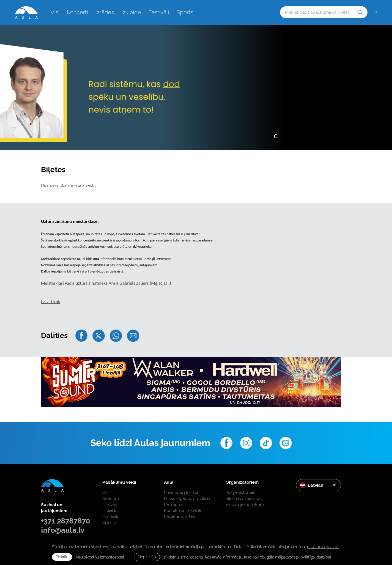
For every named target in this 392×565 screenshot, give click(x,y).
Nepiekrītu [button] (147, 557)
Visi (55, 12)
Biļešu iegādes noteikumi (188, 498)
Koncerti (77, 12)
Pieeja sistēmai (240, 492)
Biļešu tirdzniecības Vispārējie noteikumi (245, 501)
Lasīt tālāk (51, 302)
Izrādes (105, 12)
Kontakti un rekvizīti (182, 510)
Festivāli (159, 12)
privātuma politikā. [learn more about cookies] (323, 547)
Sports (185, 12)
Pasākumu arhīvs (180, 516)
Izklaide (131, 12)
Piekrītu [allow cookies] (62, 557)
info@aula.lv (63, 530)
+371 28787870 (65, 521)
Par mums (174, 504)
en (375, 12)
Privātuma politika (181, 492)
